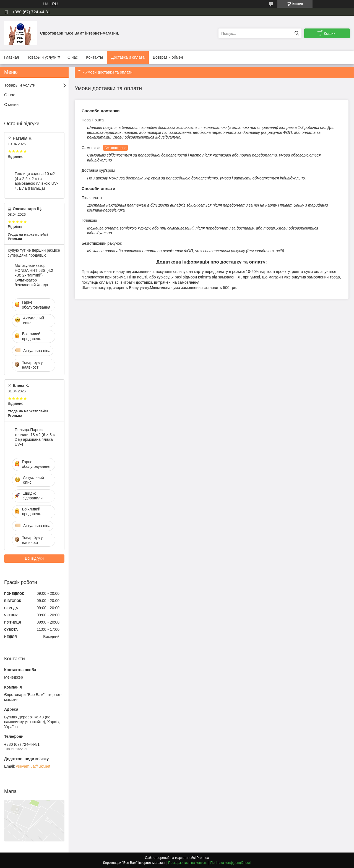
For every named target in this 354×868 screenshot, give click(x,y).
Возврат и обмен (168, 57)
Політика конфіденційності (231, 863)
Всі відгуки (34, 558)
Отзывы (12, 104)
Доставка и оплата (128, 57)
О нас (73, 57)
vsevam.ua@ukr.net (33, 766)
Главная (11, 57)
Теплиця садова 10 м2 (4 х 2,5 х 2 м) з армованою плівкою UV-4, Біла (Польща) (36, 181)
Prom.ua (203, 858)
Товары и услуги (42, 57)
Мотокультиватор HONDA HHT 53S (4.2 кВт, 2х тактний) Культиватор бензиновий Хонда (34, 275)
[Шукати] (297, 33)
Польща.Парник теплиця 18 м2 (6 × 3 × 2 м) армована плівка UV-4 (35, 437)
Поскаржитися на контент (188, 863)
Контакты (94, 57)
